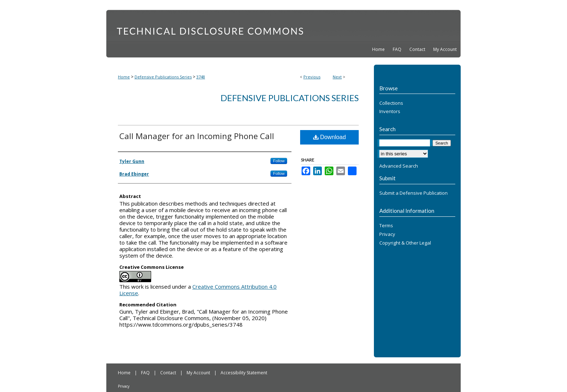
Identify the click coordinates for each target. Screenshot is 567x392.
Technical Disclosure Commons (283, 26)
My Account (199, 373)
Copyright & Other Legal (405, 243)
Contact (169, 373)
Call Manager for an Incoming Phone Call (197, 136)
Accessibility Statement (244, 373)
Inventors (390, 112)
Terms (386, 226)
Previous (312, 77)
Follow (279, 161)
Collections (391, 103)
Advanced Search (399, 166)
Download (330, 137)
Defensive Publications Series (163, 77)
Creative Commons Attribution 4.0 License (198, 290)
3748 (201, 77)
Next (337, 77)
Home (124, 77)
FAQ (146, 373)
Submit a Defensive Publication (413, 193)
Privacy (387, 234)
